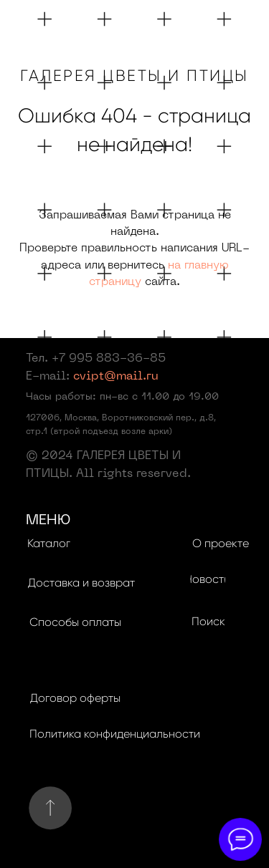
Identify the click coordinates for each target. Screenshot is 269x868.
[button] (82, 583)
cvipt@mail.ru (116, 377)
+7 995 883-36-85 (109, 359)
